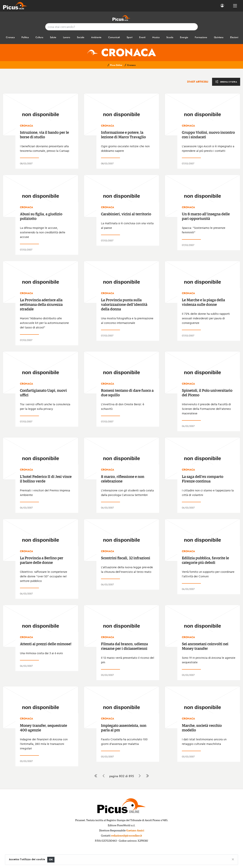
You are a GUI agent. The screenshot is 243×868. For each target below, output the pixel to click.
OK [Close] (51, 860)
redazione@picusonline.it (127, 836)
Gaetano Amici (135, 831)
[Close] (233, 859)
